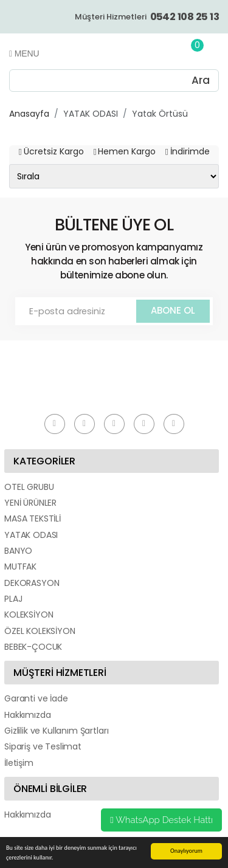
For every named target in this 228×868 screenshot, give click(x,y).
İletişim (19, 763)
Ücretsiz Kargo (54, 151)
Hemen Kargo (127, 151)
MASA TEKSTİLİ (33, 518)
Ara (201, 80)
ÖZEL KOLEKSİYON (40, 631)
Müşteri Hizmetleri (147, 17)
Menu (24, 53)
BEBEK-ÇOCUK (33, 647)
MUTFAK (20, 567)
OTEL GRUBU (29, 487)
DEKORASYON (32, 583)
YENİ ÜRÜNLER (30, 503)
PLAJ (13, 599)
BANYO (18, 551)
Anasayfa (29, 114)
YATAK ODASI (91, 114)
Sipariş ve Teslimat (43, 746)
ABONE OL (173, 310)
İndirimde (190, 151)
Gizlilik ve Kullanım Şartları (56, 731)
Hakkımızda (27, 715)
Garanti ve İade (36, 698)
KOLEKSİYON (29, 615)
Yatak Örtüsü (160, 114)
